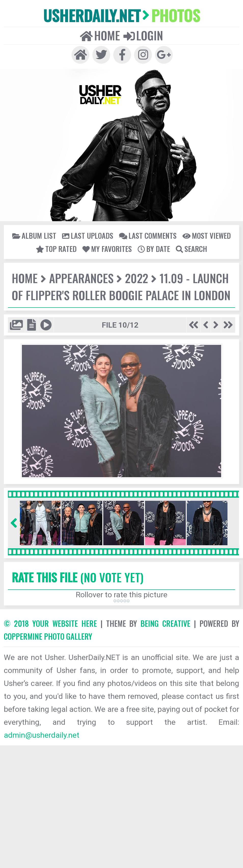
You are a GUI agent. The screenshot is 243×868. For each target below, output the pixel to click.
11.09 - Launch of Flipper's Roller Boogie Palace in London (121, 286)
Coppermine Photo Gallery (48, 636)
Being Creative (165, 623)
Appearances (81, 278)
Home (100, 35)
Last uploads (88, 235)
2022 (137, 278)
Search (191, 249)
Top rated (56, 249)
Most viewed (207, 235)
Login (143, 35)
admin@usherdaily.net (42, 735)
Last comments (148, 235)
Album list (34, 235)
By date (154, 249)
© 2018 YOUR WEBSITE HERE (50, 623)
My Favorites (107, 249)
